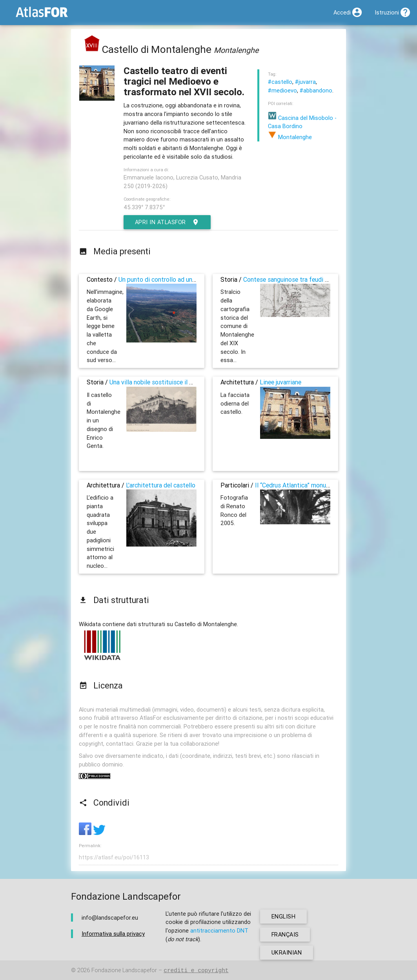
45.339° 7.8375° (144, 207)
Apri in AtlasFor (168, 222)
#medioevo (282, 90)
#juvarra (305, 82)
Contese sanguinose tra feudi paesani (294, 279)
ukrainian (287, 952)
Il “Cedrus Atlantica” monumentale (301, 485)
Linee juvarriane (280, 382)
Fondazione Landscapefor (124, 970)
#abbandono (316, 90)
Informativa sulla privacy (113, 934)
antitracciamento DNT (219, 930)
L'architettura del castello (161, 485)
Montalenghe (290, 137)
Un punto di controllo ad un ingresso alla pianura (184, 279)
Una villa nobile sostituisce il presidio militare (171, 382)
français (285, 934)
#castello (280, 82)
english (284, 916)
